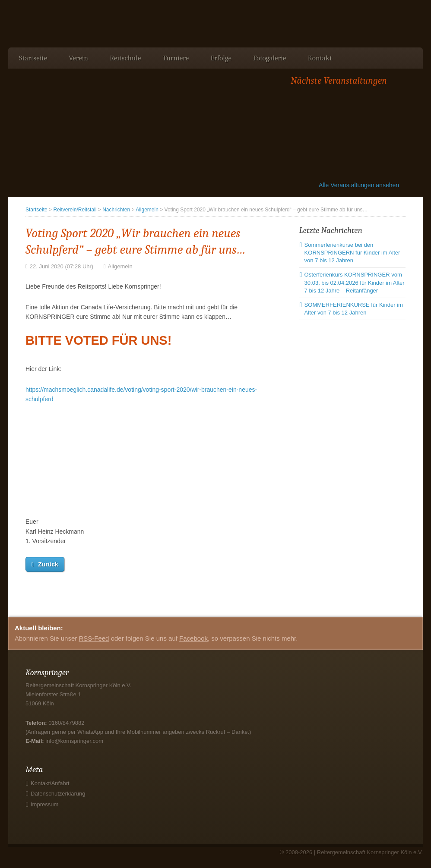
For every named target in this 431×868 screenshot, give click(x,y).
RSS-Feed (94, 638)
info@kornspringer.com (74, 741)
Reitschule (125, 58)
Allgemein (147, 210)
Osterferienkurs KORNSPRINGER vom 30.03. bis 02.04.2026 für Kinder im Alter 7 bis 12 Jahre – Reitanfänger (355, 282)
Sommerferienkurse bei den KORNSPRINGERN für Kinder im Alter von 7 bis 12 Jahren (352, 253)
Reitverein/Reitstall (75, 210)
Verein (78, 58)
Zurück (48, 564)
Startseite (33, 58)
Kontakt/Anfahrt (50, 783)
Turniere (176, 58)
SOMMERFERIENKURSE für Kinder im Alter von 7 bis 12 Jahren (354, 309)
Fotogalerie (269, 58)
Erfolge (221, 58)
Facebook (193, 638)
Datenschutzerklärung (58, 794)
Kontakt (320, 58)
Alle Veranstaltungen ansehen (359, 185)
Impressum (44, 804)
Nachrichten (116, 210)
